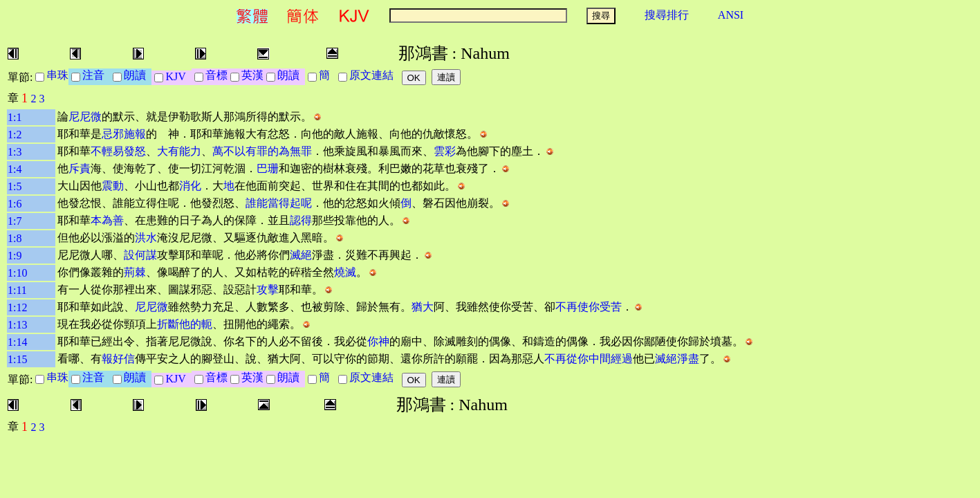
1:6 (15, 204)
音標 (216, 75)
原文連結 (374, 75)
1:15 (17, 359)
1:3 (15, 152)
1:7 (15, 221)
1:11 (17, 290)
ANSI (731, 15)
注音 (96, 75)
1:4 (15, 169)
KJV (178, 76)
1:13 (17, 325)
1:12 (17, 307)
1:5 (15, 186)
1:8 (15, 238)
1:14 (17, 342)
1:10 (17, 273)
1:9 (15, 256)
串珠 (57, 75)
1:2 (15, 135)
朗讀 (138, 75)
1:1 (15, 117)
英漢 (252, 75)
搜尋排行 (667, 15)
